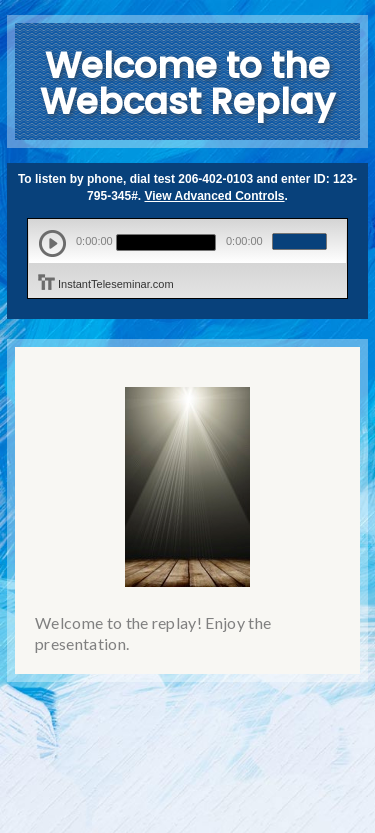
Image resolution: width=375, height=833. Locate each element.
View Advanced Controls (215, 196)
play (52, 243)
